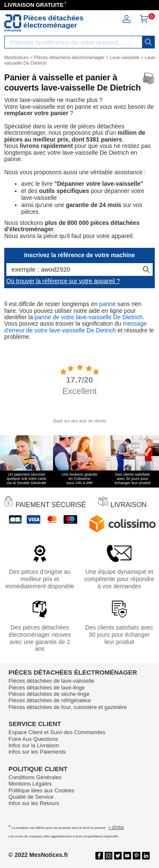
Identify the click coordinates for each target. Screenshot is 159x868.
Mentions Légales (30, 784)
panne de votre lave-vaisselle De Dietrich (89, 317)
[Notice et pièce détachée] (13, 23)
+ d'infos (116, 827)
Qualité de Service (31, 797)
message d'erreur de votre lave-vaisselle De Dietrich (75, 327)
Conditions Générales (35, 777)
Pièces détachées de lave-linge (47, 688)
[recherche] (148, 42)
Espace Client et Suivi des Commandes (57, 732)
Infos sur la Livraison (34, 745)
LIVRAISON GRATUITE (34, 5)
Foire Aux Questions (33, 739)
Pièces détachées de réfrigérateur (50, 700)
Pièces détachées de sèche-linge (49, 694)
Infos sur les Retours (34, 803)
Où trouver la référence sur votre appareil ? (63, 281)
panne (107, 304)
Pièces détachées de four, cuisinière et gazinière (68, 707)
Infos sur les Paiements (37, 752)
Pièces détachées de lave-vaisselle (51, 681)
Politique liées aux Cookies (41, 790)
